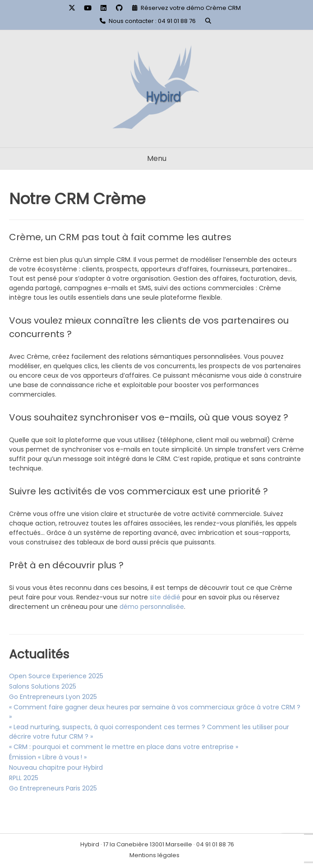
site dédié (165, 597)
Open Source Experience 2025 (56, 676)
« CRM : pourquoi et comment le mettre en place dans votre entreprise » (124, 747)
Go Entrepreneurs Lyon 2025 (53, 697)
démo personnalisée (152, 607)
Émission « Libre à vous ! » (48, 757)
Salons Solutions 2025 (43, 686)
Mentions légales (154, 855)
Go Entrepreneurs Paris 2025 (53, 788)
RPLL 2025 (24, 778)
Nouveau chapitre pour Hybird (56, 767)
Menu (157, 158)
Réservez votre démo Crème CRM (191, 8)
